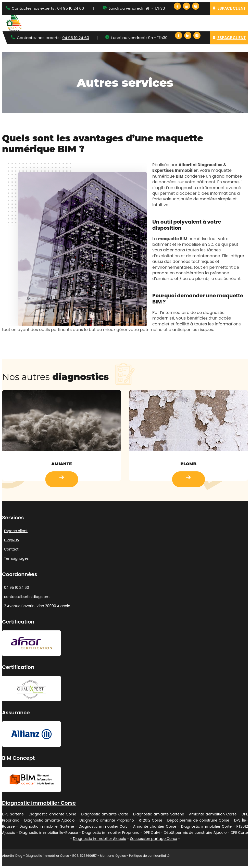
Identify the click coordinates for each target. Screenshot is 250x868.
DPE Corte (239, 833)
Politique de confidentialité (149, 856)
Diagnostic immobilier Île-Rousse (48, 833)
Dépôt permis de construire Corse (198, 820)
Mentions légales (113, 856)
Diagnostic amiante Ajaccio (49, 820)
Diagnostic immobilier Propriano (111, 833)
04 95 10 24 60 (71, 8)
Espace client (229, 8)
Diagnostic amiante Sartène (159, 814)
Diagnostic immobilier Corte (206, 826)
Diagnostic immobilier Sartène (47, 826)
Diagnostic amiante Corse (52, 814)
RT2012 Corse (151, 820)
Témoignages (16, 558)
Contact (11, 549)
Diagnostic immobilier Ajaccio (100, 839)
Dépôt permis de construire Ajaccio (195, 833)
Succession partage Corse (154, 839)
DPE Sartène (13, 814)
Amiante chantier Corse (155, 826)
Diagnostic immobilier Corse (39, 803)
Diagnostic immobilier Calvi (104, 826)
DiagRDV (12, 540)
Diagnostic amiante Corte (105, 814)
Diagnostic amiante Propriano (107, 820)
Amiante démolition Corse (213, 814)
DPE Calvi (152, 833)
